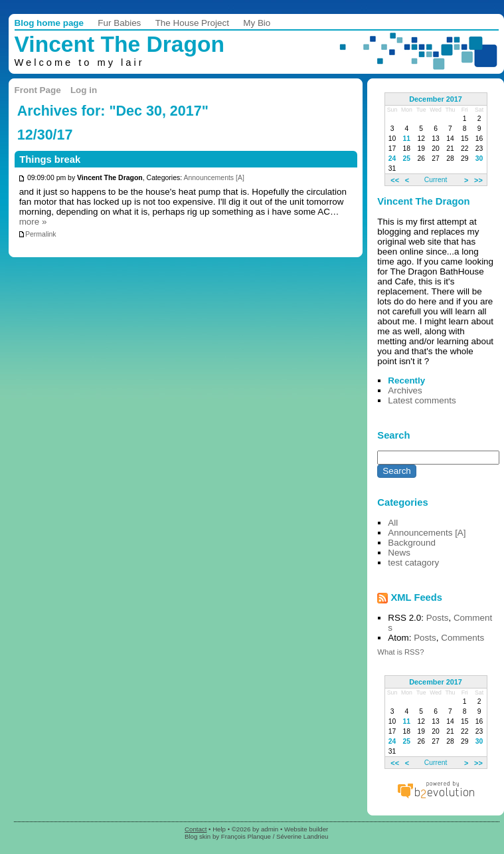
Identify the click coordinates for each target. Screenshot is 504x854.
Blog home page (49, 23)
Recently (406, 380)
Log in (84, 90)
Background (412, 543)
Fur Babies (119, 23)
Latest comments (422, 400)
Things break (50, 160)
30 (479, 159)
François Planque (246, 836)
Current (436, 180)
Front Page (38, 90)
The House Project (192, 23)
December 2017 (436, 99)
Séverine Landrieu (302, 836)
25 (407, 159)
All (393, 523)
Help (219, 829)
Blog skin (198, 836)
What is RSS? (400, 652)
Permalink (37, 234)
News (399, 553)
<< (395, 179)
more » (33, 222)
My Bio (257, 23)
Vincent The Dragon (120, 44)
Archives (405, 390)
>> (478, 179)
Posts (438, 618)
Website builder (306, 829)
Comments (462, 638)
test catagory (413, 563)
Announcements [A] (213, 178)
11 (407, 139)
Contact (196, 829)
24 (392, 159)
